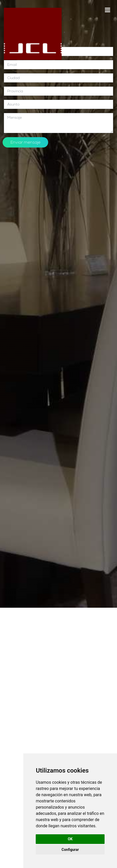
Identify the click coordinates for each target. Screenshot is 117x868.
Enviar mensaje (25, 142)
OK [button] (70, 839)
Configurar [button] (70, 850)
